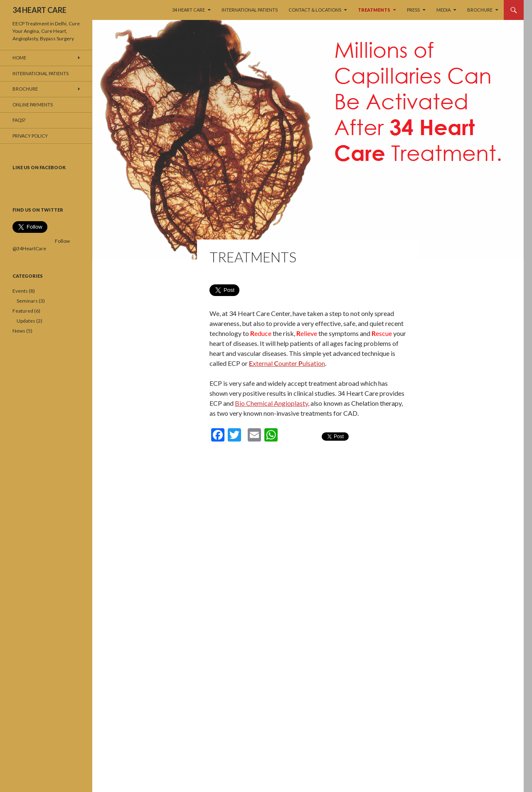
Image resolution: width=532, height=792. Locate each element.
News (19, 331)
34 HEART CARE (39, 10)
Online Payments (33, 105)
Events (20, 291)
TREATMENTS (374, 10)
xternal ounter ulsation (287, 363)
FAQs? (19, 120)
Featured (23, 311)
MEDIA (443, 10)
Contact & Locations (315, 10)
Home (19, 58)
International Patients (250, 10)
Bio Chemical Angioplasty (271, 403)
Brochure (480, 10)
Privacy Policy (30, 136)
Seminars (27, 301)
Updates (26, 321)
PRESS (413, 10)
